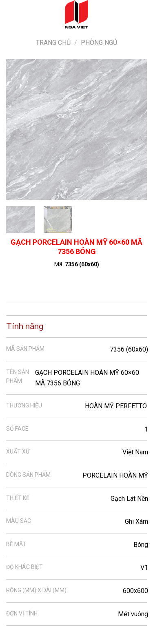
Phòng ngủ (99, 43)
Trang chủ (53, 43)
